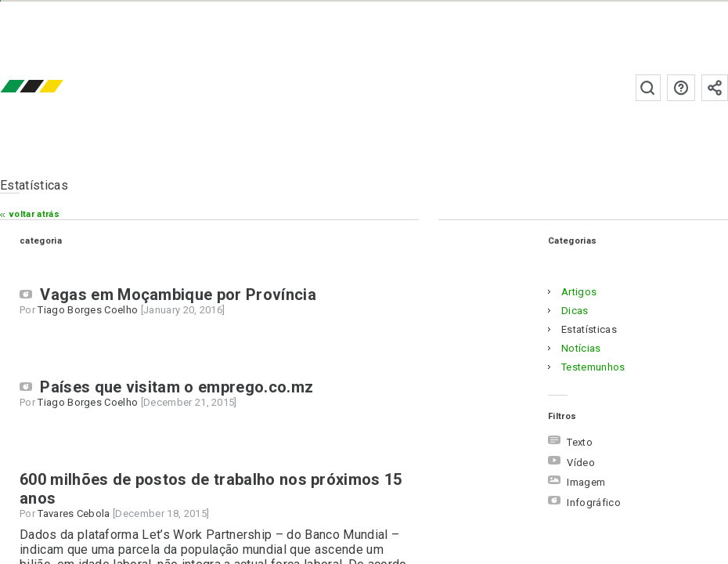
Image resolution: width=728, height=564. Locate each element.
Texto (570, 442)
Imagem (577, 482)
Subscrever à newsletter (715, 88)
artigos (579, 292)
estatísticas (589, 329)
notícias (581, 348)
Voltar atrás (34, 214)
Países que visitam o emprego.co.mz (177, 387)
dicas (575, 311)
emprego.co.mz (55, 87)
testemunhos (593, 367)
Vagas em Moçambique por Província (178, 295)
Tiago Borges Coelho (88, 310)
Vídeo (571, 463)
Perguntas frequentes (681, 88)
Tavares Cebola (74, 513)
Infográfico (584, 503)
